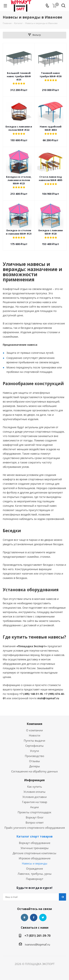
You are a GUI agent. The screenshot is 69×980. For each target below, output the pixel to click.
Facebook (34, 917)
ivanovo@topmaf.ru (37, 944)
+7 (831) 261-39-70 (37, 936)
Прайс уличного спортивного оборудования (35, 828)
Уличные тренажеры (35, 848)
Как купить (35, 787)
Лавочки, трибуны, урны (35, 874)
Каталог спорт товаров (35, 836)
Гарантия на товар (35, 802)
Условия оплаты (34, 792)
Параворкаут (35, 879)
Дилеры (35, 766)
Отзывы (34, 761)
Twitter (43, 917)
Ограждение (34, 869)
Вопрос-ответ (35, 822)
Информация (34, 780)
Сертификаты (34, 746)
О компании (34, 730)
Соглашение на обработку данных (34, 771)
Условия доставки (35, 797)
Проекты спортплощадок (34, 812)
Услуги (34, 751)
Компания (35, 724)
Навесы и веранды (35, 863)
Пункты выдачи (34, 741)
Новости (35, 735)
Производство (34, 756)
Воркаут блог (35, 817)
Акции (34, 807)
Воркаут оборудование (35, 843)
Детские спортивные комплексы (34, 853)
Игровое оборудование (35, 858)
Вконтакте (24, 917)
